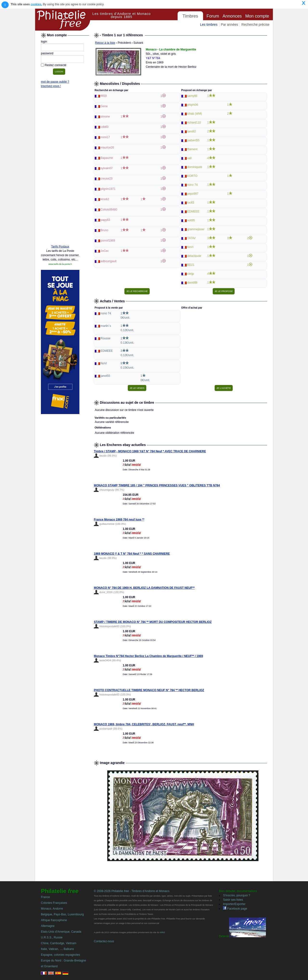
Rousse (106, 338)
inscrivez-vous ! (51, 86)
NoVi (190, 247)
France (45, 897)
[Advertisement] (60, 167)
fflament (192, 149)
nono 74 (192, 185)
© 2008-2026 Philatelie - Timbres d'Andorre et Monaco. (132, 891)
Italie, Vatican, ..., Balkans (57, 949)
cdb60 (105, 127)
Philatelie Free (63, 20)
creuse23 (106, 179)
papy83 (105, 220)
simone (105, 117)
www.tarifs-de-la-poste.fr (60, 264)
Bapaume (107, 158)
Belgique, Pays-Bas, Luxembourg (62, 914)
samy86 (192, 96)
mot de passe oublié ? (55, 82)
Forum (213, 16)
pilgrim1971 (108, 189)
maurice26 (107, 148)
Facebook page (235, 909)
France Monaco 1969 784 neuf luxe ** (119, 520)
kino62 (105, 199)
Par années (230, 25)
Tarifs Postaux (60, 247)
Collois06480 (109, 210)
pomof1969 (108, 241)
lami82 (191, 131)
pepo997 (193, 194)
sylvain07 (107, 168)
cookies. (36, 4)
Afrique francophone (54, 920)
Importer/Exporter (234, 904)
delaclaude (194, 256)
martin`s (106, 326)
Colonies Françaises (54, 903)
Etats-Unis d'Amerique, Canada (61, 932)
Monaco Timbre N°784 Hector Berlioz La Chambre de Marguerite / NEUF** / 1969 (148, 656)
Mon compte (257, 16)
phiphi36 (193, 105)
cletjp (191, 274)
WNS (163, 932)
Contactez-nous (104, 941)
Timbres (190, 16)
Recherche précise (255, 25)
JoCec (105, 251)
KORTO (192, 176)
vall (189, 158)
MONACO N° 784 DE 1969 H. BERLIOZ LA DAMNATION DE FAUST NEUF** (144, 588)
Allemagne (48, 926)
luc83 (191, 203)
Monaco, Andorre (52, 909)
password (47, 53)
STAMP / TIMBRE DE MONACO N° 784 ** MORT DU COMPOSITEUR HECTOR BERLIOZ (153, 622)
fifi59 (104, 96)
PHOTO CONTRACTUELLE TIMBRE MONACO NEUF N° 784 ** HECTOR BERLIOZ (149, 690)
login (44, 42)
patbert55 (193, 140)
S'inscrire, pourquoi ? (237, 895)
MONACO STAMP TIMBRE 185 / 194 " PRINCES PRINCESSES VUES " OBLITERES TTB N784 (157, 485)
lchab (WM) (195, 114)
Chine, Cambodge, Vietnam (59, 943)
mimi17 (105, 137)
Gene (104, 106)
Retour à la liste (105, 43)
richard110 (194, 123)
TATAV (191, 238)
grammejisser (196, 229)
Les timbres (209, 25)
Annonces (232, 16)
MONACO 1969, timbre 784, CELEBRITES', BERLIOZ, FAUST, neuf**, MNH (144, 724)
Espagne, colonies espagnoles (61, 955)
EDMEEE (193, 211)
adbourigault (109, 261)
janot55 (105, 376)
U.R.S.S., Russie (52, 937)
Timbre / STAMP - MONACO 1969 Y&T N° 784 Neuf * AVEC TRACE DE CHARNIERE (150, 451)
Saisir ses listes (233, 900)
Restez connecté (55, 65)
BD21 (191, 265)
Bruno (104, 230)
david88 (192, 283)
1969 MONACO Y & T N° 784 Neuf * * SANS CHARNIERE (132, 554)
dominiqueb (195, 167)
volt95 (191, 220)
